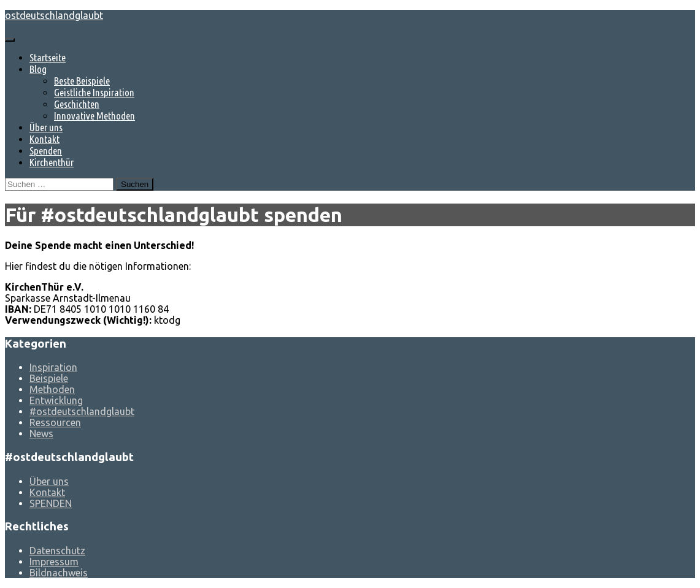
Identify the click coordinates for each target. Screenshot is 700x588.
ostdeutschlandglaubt (54, 15)
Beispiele (49, 378)
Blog (38, 69)
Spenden (46, 151)
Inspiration (53, 367)
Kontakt (44, 139)
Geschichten (77, 104)
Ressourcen (55, 422)
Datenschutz (57, 551)
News (41, 433)
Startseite (48, 57)
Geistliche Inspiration (94, 92)
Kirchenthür (52, 162)
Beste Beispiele (82, 81)
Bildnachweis (59, 573)
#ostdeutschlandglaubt (82, 411)
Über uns (46, 127)
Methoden (52, 389)
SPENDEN (51, 503)
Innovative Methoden (94, 116)
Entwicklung (56, 400)
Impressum (54, 562)
